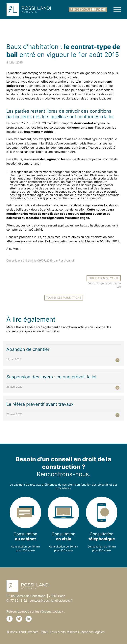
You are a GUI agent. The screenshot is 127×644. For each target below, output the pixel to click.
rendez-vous (88, 9)
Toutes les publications (64, 298)
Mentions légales (93, 632)
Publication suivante (104, 278)
